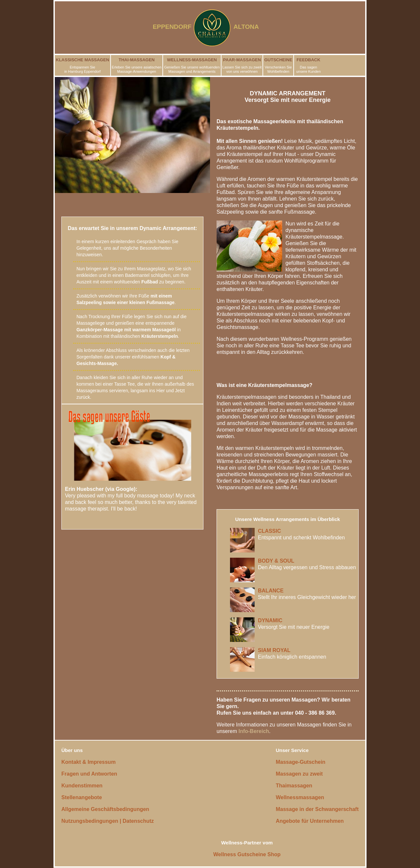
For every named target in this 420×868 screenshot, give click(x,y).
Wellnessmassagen (300, 797)
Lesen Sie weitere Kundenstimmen (108, 521)
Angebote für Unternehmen (310, 821)
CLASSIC (269, 531)
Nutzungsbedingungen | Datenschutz (108, 821)
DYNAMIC (270, 620)
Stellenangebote (82, 797)
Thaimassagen (294, 786)
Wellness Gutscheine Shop (247, 854)
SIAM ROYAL (274, 650)
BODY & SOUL (276, 561)
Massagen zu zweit (299, 774)
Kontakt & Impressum (88, 762)
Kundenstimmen (82, 786)
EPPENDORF (172, 27)
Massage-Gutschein (300, 762)
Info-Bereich (254, 731)
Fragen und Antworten (89, 774)
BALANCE (271, 591)
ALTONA (250, 27)
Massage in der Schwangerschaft (317, 809)
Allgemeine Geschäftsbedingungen (105, 809)
